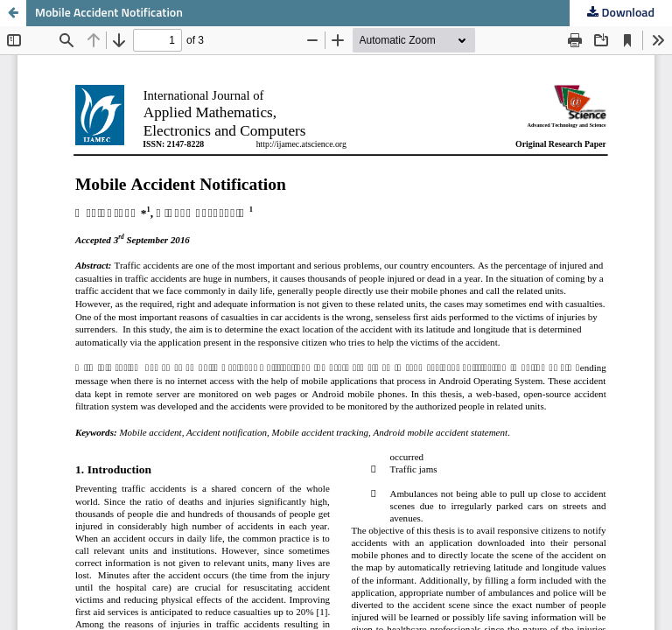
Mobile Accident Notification (109, 13)
